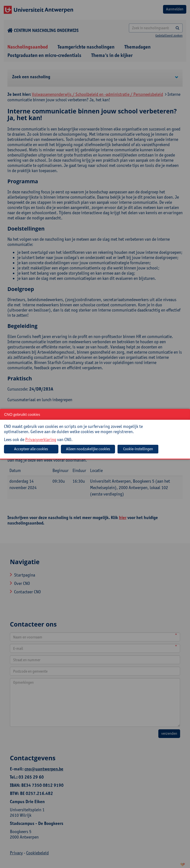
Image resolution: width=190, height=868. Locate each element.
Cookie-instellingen (138, 449)
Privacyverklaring (41, 439)
